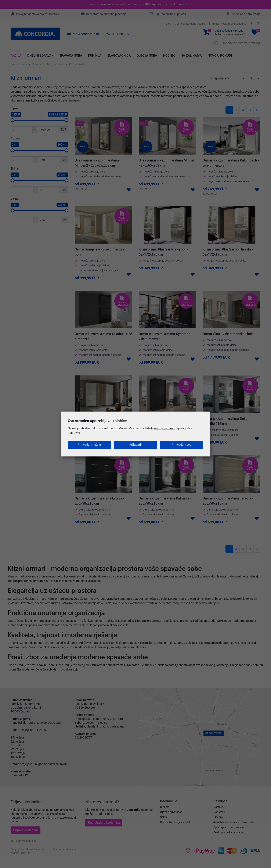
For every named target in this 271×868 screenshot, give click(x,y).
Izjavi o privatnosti (163, 428)
